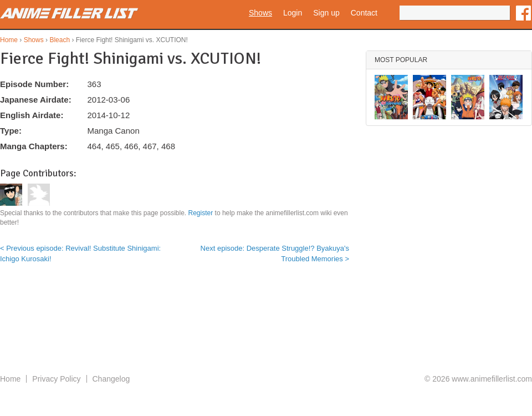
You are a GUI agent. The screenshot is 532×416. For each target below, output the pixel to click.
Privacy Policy (56, 379)
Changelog (111, 379)
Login (293, 13)
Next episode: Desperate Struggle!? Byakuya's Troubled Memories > (275, 253)
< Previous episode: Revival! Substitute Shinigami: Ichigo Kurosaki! (80, 253)
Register (201, 213)
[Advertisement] (266, 328)
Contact (364, 13)
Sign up (326, 13)
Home (9, 40)
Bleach (60, 40)
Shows (260, 13)
